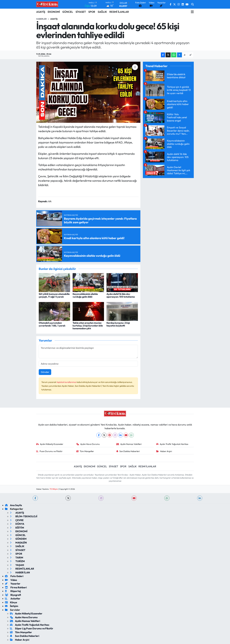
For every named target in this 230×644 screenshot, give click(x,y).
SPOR (92, 12)
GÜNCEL (68, 12)
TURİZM (17, 561)
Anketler (13, 599)
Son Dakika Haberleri (128, 451)
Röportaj (13, 591)
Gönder (45, 372)
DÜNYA (17, 524)
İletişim (12, 606)
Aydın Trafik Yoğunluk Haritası (172, 444)
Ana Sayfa (13, 505)
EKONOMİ (54, 12)
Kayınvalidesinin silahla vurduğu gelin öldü (85, 295)
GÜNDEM (18, 539)
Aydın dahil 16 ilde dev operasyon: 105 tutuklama (121, 295)
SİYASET (81, 12)
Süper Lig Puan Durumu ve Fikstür (32, 628)
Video (11, 580)
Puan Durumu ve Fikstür (49, 451)
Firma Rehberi (16, 587)
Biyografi (13, 595)
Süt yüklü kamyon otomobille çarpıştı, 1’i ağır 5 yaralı (54, 295)
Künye (11, 602)
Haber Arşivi (164, 451)
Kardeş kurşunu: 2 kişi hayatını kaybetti (118, 324)
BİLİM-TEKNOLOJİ (24, 516)
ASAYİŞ (41, 12)
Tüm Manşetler (85, 451)
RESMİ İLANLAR (119, 12)
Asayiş (54, 19)
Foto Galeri (14, 576)
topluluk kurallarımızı (67, 382)
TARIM (17, 557)
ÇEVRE (17, 520)
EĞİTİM (17, 528)
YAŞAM (17, 565)
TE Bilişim (54, 489)
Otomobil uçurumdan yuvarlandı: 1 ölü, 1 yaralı (52, 324)
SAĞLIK (102, 12)
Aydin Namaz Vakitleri (129, 444)
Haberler (41, 19)
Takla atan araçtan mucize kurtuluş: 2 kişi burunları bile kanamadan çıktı (88, 326)
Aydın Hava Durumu (88, 444)
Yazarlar (13, 584)
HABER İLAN (20, 572)
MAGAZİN (18, 543)
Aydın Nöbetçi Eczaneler (50, 444)
